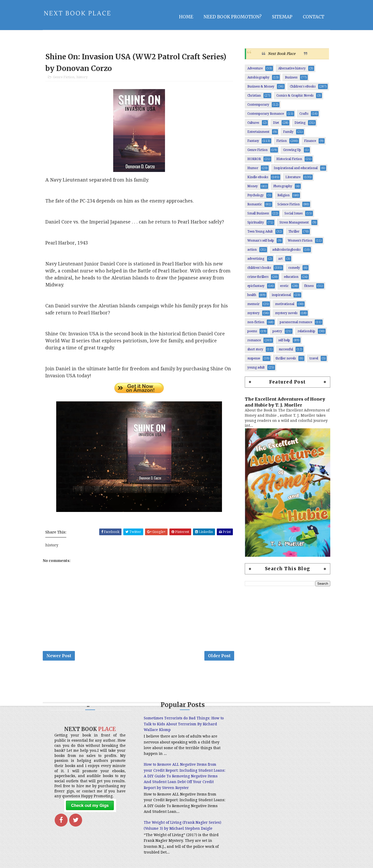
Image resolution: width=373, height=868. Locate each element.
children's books (259, 268)
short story (255, 349)
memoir (253, 304)
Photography (283, 186)
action (252, 250)
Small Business (258, 213)
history (82, 77)
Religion (284, 195)
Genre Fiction (64, 77)
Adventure (255, 68)
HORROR (254, 159)
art (280, 259)
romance (254, 340)
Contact (314, 17)
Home (186, 17)
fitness (309, 286)
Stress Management (294, 222)
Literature (293, 177)
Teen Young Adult (260, 232)
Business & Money (261, 86)
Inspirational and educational (296, 168)
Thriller (294, 232)
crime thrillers (258, 277)
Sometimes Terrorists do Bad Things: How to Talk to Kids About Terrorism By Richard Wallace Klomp (184, 724)
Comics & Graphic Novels (295, 96)
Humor (253, 168)
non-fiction (256, 322)
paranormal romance (296, 322)
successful (286, 349)
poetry (277, 331)
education (291, 277)
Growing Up (292, 150)
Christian (254, 96)
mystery (253, 313)
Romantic (255, 204)
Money (253, 186)
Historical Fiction (289, 159)
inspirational (281, 295)
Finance (310, 141)
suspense (254, 358)
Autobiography (258, 77)
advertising (256, 259)
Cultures (253, 123)
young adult (256, 367)
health (252, 295)
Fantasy (253, 141)
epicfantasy (256, 286)
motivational (285, 304)
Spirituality (256, 222)
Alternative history (292, 68)
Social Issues (293, 213)
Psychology (256, 195)
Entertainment (258, 132)
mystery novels (286, 313)
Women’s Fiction (300, 241)
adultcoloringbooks (286, 250)
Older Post (219, 656)
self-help (284, 340)
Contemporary (258, 105)
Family (288, 132)
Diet (276, 123)
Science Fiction (289, 204)
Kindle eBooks (258, 177)
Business (291, 77)
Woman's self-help (261, 241)
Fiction (282, 141)
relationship (306, 331)
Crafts (304, 114)
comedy (294, 268)
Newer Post (59, 656)
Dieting (300, 123)
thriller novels (286, 358)
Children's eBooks (303, 86)
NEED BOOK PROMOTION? (233, 17)
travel (314, 358)
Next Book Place (282, 54)
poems (252, 331)
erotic (284, 286)
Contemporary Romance (266, 114)
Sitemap (282, 17)
